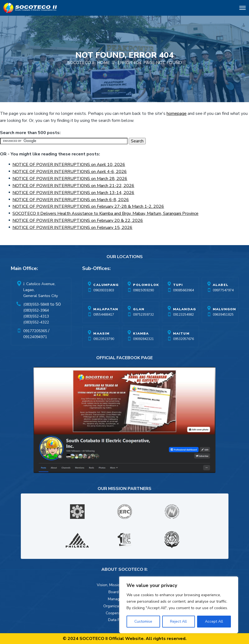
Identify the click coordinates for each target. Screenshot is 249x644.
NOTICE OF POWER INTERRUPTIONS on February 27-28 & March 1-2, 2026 (88, 206)
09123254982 (183, 315)
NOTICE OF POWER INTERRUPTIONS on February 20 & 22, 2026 (78, 221)
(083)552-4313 (36, 316)
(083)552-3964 (36, 310)
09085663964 (183, 290)
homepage (177, 114)
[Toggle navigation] (243, 9)
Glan (139, 309)
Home (104, 63)
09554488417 (104, 315)
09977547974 (223, 290)
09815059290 (143, 290)
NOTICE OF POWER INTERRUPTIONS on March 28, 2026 (70, 179)
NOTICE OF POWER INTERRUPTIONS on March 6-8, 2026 (71, 200)
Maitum (181, 333)
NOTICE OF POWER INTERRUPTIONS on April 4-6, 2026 (70, 172)
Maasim (101, 333)
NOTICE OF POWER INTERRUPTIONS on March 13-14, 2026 (73, 193)
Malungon (225, 309)
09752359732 (143, 315)
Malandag (185, 309)
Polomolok (146, 285)
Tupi (178, 285)
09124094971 (35, 337)
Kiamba (141, 333)
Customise (143, 621)
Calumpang (106, 285)
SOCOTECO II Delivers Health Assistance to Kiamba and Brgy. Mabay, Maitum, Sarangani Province (105, 213)
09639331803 (104, 290)
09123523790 (104, 339)
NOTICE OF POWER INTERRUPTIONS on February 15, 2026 (72, 228)
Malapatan (106, 309)
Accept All (214, 621)
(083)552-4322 (36, 322)
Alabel (221, 285)
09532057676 (183, 339)
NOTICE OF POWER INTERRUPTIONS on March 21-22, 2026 (73, 186)
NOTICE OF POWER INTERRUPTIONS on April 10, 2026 (69, 165)
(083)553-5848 (36, 304)
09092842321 (143, 339)
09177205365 (35, 331)
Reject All (178, 621)
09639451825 (223, 315)
